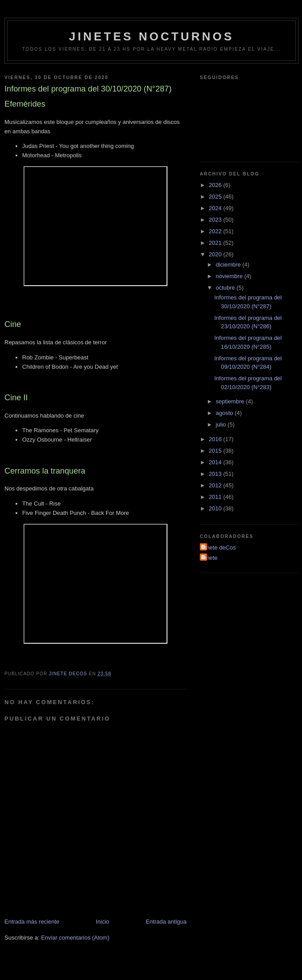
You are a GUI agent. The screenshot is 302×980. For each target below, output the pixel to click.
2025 (216, 197)
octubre (226, 288)
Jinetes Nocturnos (151, 36)
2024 (216, 208)
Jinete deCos (219, 548)
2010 (216, 508)
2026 (216, 185)
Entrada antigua (166, 922)
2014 (216, 462)
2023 (216, 220)
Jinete (210, 558)
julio (222, 424)
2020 (216, 254)
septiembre (231, 401)
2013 (216, 474)
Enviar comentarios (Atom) (75, 938)
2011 (216, 497)
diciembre (229, 265)
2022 (216, 231)
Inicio (103, 922)
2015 (216, 451)
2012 (216, 485)
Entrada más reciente (32, 922)
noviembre (230, 276)
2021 (216, 243)
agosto (225, 413)
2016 (216, 439)
